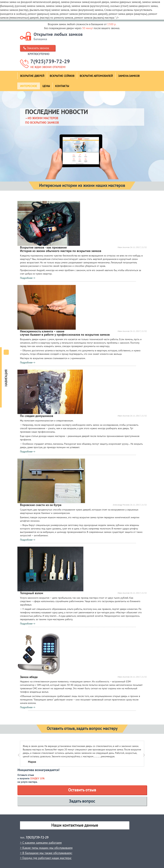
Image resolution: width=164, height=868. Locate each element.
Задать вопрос (82, 801)
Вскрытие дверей (32, 76)
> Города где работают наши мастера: (46, 858)
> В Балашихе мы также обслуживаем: (46, 853)
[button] (23, 754)
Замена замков (129, 76)
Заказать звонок (38, 48)
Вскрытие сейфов (62, 76)
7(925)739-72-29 (50, 61)
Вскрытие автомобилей (96, 76)
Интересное (29, 86)
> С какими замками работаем (41, 843)
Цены (46, 86)
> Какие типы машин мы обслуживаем (46, 848)
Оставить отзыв (82, 790)
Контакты (62, 86)
